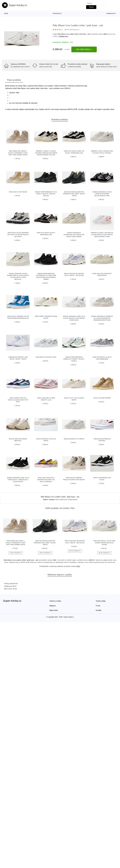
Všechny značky (55, 601)
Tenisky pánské (72, 500)
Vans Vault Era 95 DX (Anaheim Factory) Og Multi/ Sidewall (46, 480)
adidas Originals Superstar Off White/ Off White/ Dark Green (74, 235)
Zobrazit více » (64, 36)
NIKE (105, 34)
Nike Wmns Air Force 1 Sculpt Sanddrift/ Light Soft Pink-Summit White (18, 153)
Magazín (53, 606)
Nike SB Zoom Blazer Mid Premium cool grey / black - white (74, 194)
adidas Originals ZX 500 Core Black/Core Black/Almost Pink (102, 194)
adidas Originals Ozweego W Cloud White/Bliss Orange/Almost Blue (102, 318)
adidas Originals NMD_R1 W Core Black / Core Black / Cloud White (18, 480)
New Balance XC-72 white (74, 439)
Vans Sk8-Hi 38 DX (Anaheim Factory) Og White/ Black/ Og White (18, 235)
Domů (6, 14)
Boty (57, 500)
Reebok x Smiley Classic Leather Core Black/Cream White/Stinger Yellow (46, 153)
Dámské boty (111, 14)
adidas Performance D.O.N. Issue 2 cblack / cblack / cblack (46, 194)
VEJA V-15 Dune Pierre (102, 398)
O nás (98, 606)
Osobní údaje (101, 601)
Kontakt (99, 610)
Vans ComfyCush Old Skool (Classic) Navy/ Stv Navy (18, 400)
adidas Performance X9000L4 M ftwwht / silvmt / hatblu (74, 359)
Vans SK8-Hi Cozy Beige (18, 192)
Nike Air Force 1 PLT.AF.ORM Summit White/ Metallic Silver (104, 543)
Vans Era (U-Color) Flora (46, 357)
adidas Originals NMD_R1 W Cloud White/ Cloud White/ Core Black (74, 318)
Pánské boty (57, 14)
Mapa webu (54, 610)
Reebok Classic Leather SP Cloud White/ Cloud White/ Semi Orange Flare (102, 235)
